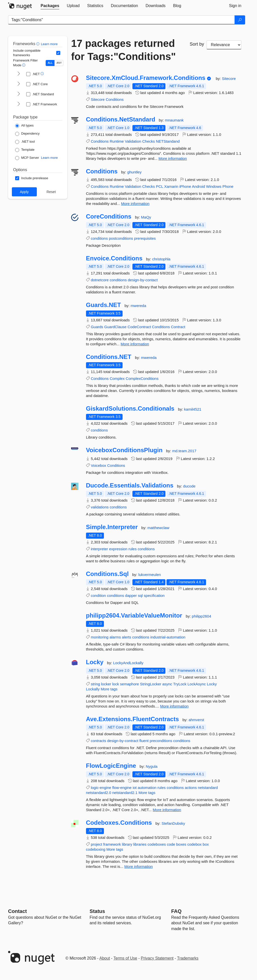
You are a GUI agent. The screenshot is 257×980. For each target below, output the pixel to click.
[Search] (240, 20)
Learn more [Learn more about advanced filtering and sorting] (49, 44)
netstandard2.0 (99, 793)
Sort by (197, 44)
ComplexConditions (142, 378)
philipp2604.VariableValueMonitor (134, 616)
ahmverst (196, 720)
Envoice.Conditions (114, 258)
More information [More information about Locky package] (174, 706)
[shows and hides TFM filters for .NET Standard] (19, 94)
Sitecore (229, 79)
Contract (178, 327)
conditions (99, 238)
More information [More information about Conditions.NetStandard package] (173, 158)
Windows (214, 186)
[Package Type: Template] (25, 150)
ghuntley (134, 172)
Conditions (115, 99)
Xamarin (171, 186)
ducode (189, 486)
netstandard (208, 788)
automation (147, 788)
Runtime (117, 141)
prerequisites (145, 238)
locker (106, 684)
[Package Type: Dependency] (27, 134)
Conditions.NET (109, 357)
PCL (160, 186)
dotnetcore (100, 280)
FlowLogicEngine (111, 766)
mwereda (138, 306)
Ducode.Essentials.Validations (130, 485)
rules (133, 549)
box (206, 844)
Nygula (152, 766)
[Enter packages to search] (121, 20)
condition (98, 595)
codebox (195, 844)
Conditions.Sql (107, 574)
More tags (109, 689)
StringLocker (151, 684)
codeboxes (157, 844)
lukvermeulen (149, 575)
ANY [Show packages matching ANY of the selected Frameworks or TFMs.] (59, 63)
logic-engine (101, 788)
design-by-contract (123, 741)
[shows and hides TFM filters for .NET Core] (19, 84)
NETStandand (168, 141)
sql (140, 595)
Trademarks (188, 958)
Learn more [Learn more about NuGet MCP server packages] (49, 158)
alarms (115, 637)
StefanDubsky (173, 823)
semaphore (130, 684)
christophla (161, 259)
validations (100, 507)
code (171, 844)
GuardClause (115, 327)
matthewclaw (159, 528)
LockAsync (197, 684)
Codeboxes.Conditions (119, 823)
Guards (97, 327)
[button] (38, 44)
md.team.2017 (184, 451)
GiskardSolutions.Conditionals (130, 409)
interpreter (99, 549)
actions (191, 788)
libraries (140, 844)
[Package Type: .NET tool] (25, 142)
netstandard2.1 (125, 793)
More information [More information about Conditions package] (135, 204)
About (105, 958)
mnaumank (174, 120)
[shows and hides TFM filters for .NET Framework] (19, 104)
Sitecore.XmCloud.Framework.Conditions (146, 78)
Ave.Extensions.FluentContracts (133, 719)
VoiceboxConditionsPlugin (124, 450)
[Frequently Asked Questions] (176, 911)
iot (135, 788)
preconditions (161, 741)
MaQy (146, 217)
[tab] (50, 6)
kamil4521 (193, 409)
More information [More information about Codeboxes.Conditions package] (139, 866)
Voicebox (98, 465)
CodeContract (139, 327)
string (95, 684)
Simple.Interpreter (112, 527)
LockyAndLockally (128, 663)
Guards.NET (104, 305)
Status (97, 911)
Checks (149, 141)
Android (198, 186)
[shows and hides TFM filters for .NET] (19, 74)
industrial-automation (168, 637)
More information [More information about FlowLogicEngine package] (167, 810)
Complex (117, 378)
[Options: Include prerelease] (32, 178)
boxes (181, 844)
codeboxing (96, 849)
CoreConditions (109, 217)
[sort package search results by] (224, 45)
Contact (17, 911)
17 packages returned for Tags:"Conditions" (123, 50)
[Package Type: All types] (24, 126)
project (96, 844)
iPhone (185, 186)
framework (112, 844)
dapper (131, 595)
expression (118, 549)
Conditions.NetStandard (121, 119)
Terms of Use (125, 958)
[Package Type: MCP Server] (27, 158)
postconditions (121, 238)
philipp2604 (202, 616)
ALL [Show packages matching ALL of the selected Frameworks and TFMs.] (50, 63)
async (167, 684)
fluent (144, 741)
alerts (126, 637)
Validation (133, 141)
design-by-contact (143, 280)
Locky (95, 662)
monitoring (100, 637)
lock (116, 684)
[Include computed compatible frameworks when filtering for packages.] (58, 53)
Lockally (93, 689)
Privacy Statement (157, 958)
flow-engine (122, 788)
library (127, 844)
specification (154, 595)
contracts (98, 741)
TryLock (180, 684)
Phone (228, 186)
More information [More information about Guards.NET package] (135, 344)
